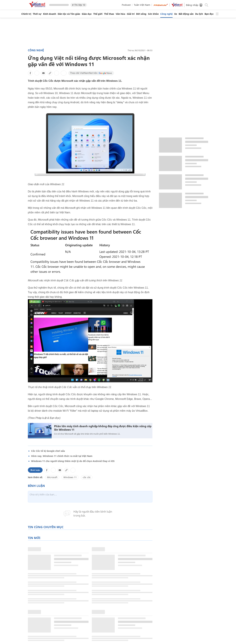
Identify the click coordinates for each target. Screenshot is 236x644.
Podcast (126, 5)
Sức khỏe (153, 14)
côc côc (87, 477)
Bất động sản (186, 14)
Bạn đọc (209, 14)
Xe (176, 14)
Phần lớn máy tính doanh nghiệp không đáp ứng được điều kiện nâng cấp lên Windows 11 (103, 428)
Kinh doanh (50, 14)
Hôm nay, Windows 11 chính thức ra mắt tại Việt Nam (62, 456)
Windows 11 (70, 477)
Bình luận (35, 470)
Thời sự (37, 14)
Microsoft (52, 477)
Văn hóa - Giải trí (125, 14)
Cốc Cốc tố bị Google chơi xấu (48, 451)
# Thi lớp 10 (79, 5)
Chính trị (26, 14)
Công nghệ (166, 14)
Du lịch (199, 14)
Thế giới (98, 14)
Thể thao (109, 14)
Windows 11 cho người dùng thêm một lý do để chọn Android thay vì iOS (73, 461)
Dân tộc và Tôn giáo (69, 14)
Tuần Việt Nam (142, 5)
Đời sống (141, 14)
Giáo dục (87, 14)
